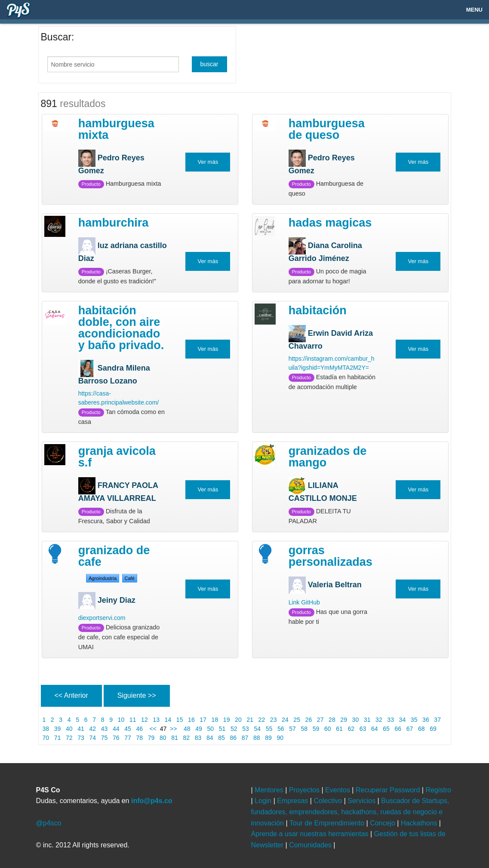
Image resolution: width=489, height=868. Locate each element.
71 (57, 738)
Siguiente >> (137, 695)
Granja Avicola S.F (117, 457)
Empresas (293, 801)
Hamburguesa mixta (116, 129)
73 (81, 738)
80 (163, 738)
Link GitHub (304, 602)
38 (46, 729)
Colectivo (329, 801)
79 (151, 738)
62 (351, 729)
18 (215, 720)
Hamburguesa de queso (327, 129)
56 (281, 729)
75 (104, 738)
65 (386, 729)
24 (285, 720)
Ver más (208, 162)
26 (309, 720)
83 (198, 738)
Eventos (338, 790)
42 (93, 729)
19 (226, 720)
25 (297, 720)
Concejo (383, 823)
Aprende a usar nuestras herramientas (311, 834)
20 (238, 720)
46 (140, 729)
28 (332, 720)
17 (203, 720)
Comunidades (311, 845)
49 (198, 729)
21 (250, 720)
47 (163, 729)
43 (104, 729)
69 (433, 729)
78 (140, 738)
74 (93, 738)
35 (414, 720)
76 (116, 738)
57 (292, 729)
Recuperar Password (389, 790)
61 (339, 729)
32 (379, 720)
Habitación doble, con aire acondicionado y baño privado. (121, 328)
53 (245, 729)
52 (234, 729)
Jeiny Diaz (117, 600)
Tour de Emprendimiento (328, 823)
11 (133, 720)
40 (69, 729)
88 (257, 738)
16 (191, 720)
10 (121, 720)
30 (355, 720)
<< (152, 729)
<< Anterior (71, 695)
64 (374, 729)
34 (402, 720)
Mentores (270, 790)
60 (328, 729)
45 (128, 729)
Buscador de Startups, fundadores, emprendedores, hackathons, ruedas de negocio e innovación (350, 812)
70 (46, 738)
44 (116, 729)
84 (210, 738)
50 (211, 729)
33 (390, 720)
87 (245, 738)
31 (367, 720)
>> (175, 729)
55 (269, 729)
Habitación (318, 310)
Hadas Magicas (330, 223)
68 (421, 729)
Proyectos (305, 790)
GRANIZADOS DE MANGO (328, 457)
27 (320, 720)
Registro (438, 790)
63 (363, 729)
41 (81, 729)
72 (69, 738)
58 (304, 729)
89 (268, 738)
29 (343, 720)
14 (168, 720)
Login (264, 801)
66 (398, 729)
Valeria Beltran (335, 585)
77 (128, 738)
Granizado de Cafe (114, 556)
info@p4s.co (152, 801)
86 (233, 738)
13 (156, 720)
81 (174, 738)
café (130, 578)
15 (180, 720)
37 (437, 720)
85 (221, 738)
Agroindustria (103, 578)
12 (144, 720)
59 (316, 729)
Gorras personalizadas (331, 556)
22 (262, 720)
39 (57, 729)
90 (280, 738)
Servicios (362, 801)
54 (257, 729)
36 (426, 720)
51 (222, 729)
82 (186, 738)
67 (410, 729)
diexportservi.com (102, 618)
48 (187, 729)
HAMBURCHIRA (114, 223)
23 (273, 720)
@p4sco (49, 823)
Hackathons (420, 823)
